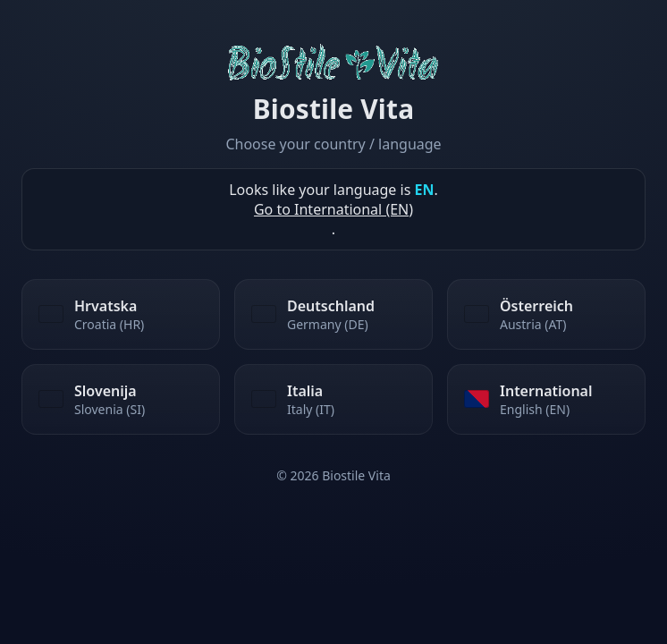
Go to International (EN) (333, 209)
